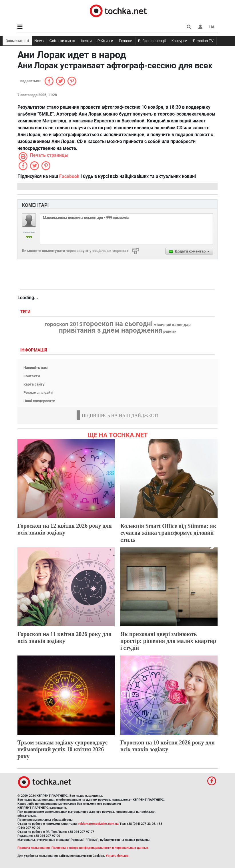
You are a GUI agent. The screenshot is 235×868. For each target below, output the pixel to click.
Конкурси (179, 41)
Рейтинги (105, 41)
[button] (200, 27)
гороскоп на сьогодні (118, 324)
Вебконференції (152, 41)
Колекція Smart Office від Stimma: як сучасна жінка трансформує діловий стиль (168, 533)
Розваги (126, 41)
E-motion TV (203, 41)
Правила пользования (34, 848)
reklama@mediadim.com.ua (98, 824)
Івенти (86, 41)
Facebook (69, 176)
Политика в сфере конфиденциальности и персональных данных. (100, 848)
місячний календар (172, 325)
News (39, 41)
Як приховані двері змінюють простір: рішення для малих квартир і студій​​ (168, 641)
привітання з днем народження (111, 330)
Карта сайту (34, 384)
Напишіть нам (36, 368)
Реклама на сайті (38, 393)
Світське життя (62, 41)
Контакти (32, 376)
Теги (26, 312)
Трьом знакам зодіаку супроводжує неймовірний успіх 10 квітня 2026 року (62, 749)
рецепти (170, 331)
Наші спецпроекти (39, 401)
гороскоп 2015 (63, 324)
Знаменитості (17, 41)
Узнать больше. (117, 856)
